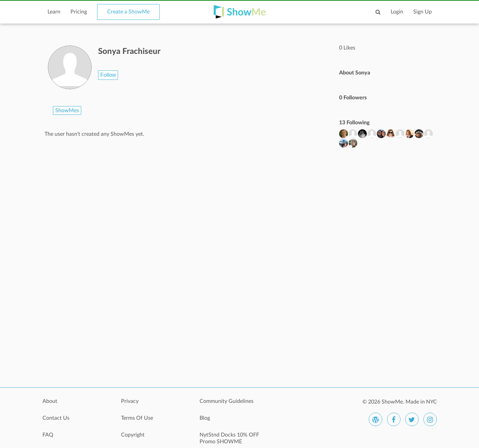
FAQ (48, 435)
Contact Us (56, 418)
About (50, 401)
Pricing (79, 12)
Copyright (133, 435)
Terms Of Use (137, 418)
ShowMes (67, 110)
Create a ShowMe (128, 12)
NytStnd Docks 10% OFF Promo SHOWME (229, 438)
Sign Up (423, 12)
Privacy (130, 401)
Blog (205, 418)
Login (397, 12)
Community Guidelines (227, 401)
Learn (54, 12)
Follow (108, 75)
